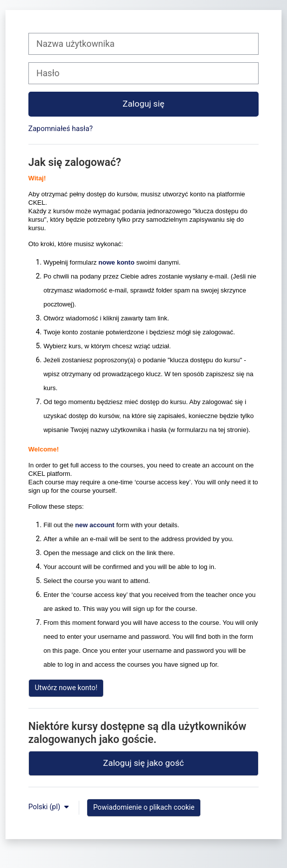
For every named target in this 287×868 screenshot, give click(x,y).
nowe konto (117, 262)
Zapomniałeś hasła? (61, 129)
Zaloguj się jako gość (143, 763)
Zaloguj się (143, 104)
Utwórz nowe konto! (66, 688)
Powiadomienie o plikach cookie (144, 807)
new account (95, 525)
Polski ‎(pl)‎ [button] (45, 807)
